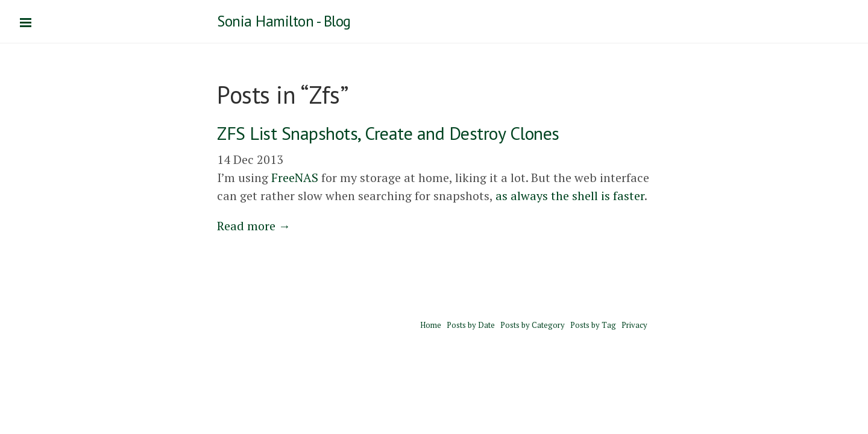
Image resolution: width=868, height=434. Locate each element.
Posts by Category (533, 325)
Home (431, 325)
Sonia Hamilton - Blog (284, 21)
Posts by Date (471, 325)
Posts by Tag (593, 325)
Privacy (634, 325)
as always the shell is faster (570, 196)
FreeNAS (295, 178)
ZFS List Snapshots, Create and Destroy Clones (388, 133)
